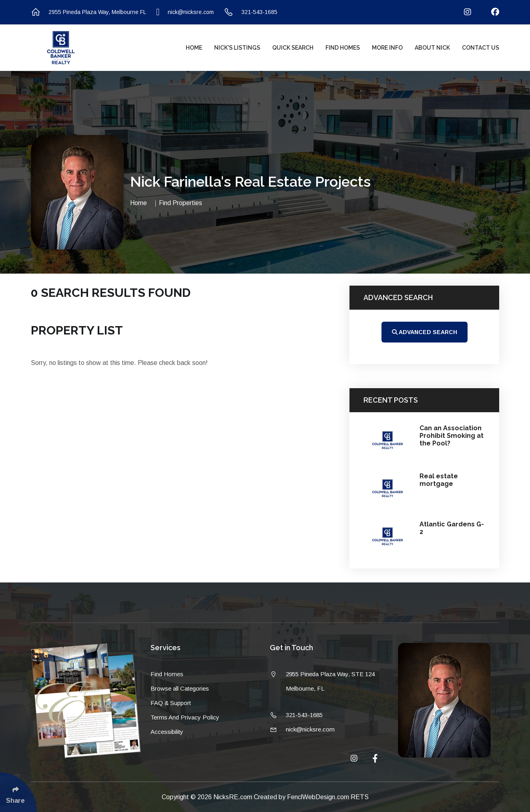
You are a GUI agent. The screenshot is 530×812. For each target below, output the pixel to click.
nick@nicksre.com (185, 12)
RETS (360, 797)
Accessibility (167, 732)
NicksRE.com (234, 797)
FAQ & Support (171, 703)
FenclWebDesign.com (319, 797)
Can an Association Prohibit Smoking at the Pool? (452, 436)
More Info (387, 48)
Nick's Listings (237, 48)
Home (194, 48)
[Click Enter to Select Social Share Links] (18, 792)
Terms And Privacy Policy (185, 717)
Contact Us (481, 48)
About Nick (432, 48)
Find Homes (343, 48)
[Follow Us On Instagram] (463, 12)
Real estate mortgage (439, 480)
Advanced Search (425, 332)
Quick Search (293, 48)
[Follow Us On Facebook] (490, 12)
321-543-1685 (251, 12)
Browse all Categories (180, 688)
